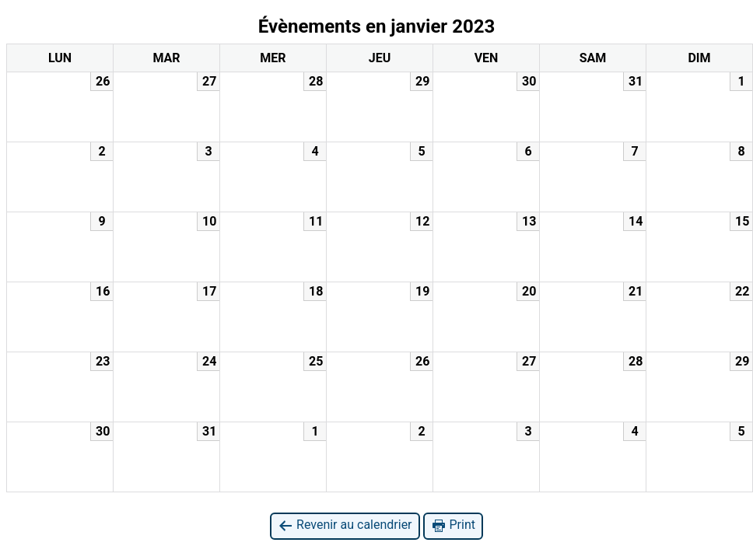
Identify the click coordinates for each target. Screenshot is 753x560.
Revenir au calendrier (345, 525)
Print (453, 525)
